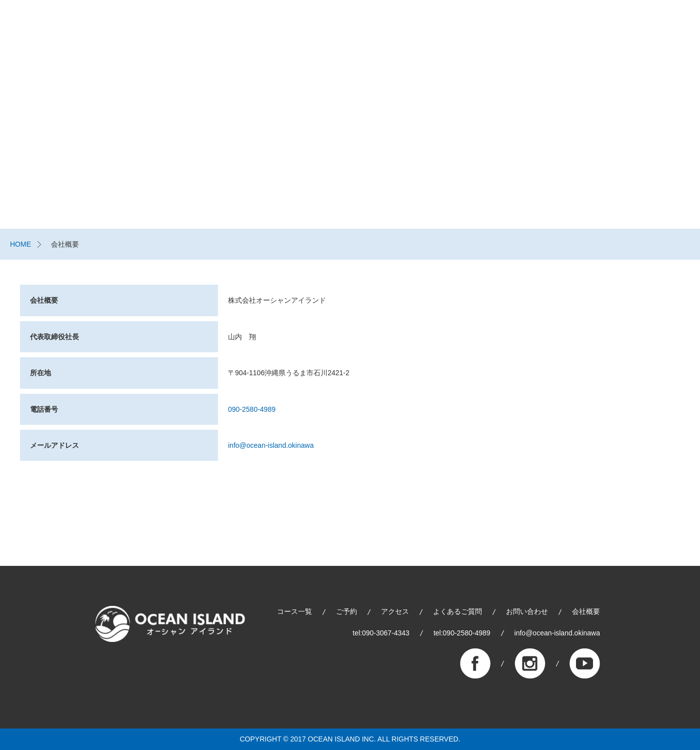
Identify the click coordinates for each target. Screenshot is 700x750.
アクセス (395, 611)
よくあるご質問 (593, 25)
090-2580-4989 (252, 409)
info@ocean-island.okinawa (271, 445)
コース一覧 (397, 25)
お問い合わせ (659, 25)
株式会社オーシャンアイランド (82, 25)
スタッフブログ (524, 25)
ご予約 (457, 25)
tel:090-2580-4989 (462, 633)
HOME (20, 244)
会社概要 (586, 611)
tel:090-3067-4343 (381, 633)
